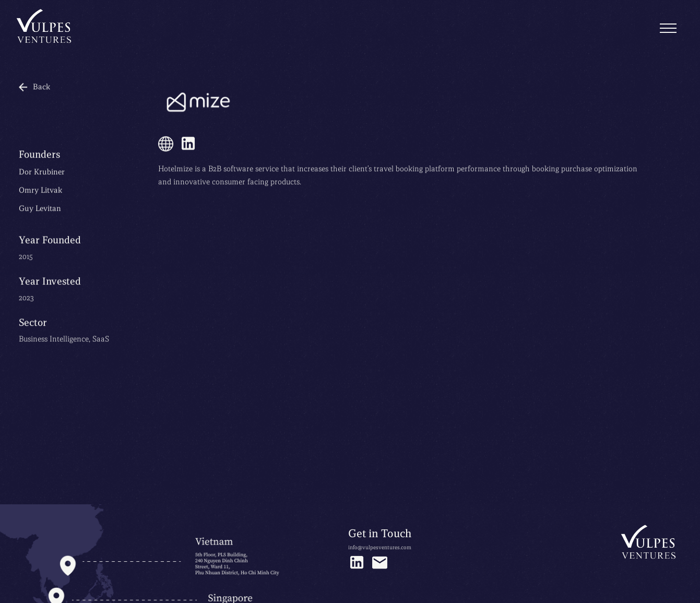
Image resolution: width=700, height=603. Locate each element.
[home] (45, 27)
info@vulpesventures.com (380, 547)
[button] (668, 29)
